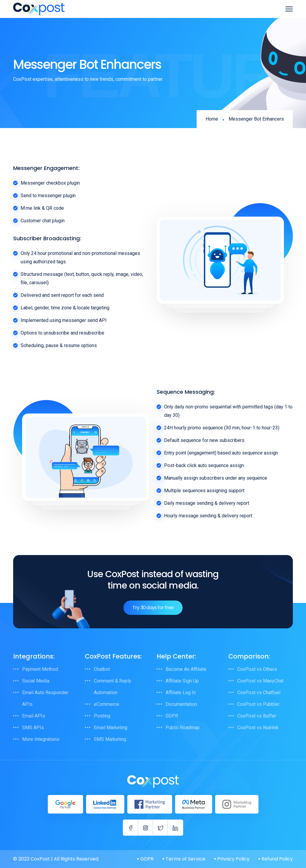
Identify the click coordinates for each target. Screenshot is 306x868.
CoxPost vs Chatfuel (259, 693)
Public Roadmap (183, 728)
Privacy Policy (233, 859)
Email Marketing (111, 728)
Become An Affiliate (186, 669)
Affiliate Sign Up (182, 681)
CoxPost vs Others (257, 669)
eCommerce (107, 704)
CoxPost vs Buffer (257, 716)
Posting (102, 716)
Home (212, 119)
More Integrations (41, 739)
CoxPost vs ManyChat (260, 681)
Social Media (36, 681)
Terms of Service (185, 859)
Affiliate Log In (181, 693)
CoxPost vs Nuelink (258, 728)
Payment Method (40, 669)
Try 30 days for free (153, 608)
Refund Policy (277, 859)
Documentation (181, 704)
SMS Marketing (110, 739)
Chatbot (102, 669)
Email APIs (34, 716)
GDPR (172, 716)
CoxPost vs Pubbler (258, 704)
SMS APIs (33, 728)
